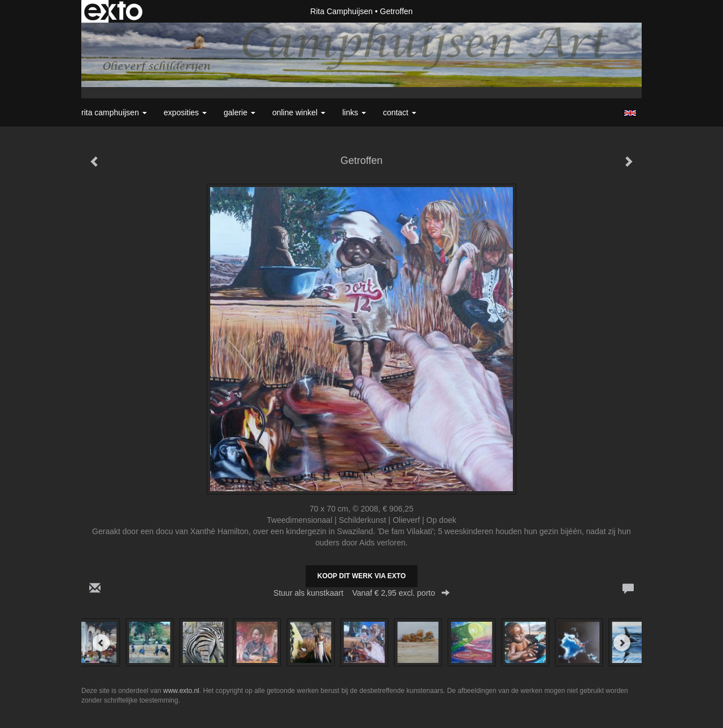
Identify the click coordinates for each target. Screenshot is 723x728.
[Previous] (101, 643)
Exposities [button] (185, 112)
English (630, 113)
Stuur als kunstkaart (361, 593)
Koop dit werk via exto (361, 576)
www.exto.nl (181, 691)
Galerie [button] (239, 112)
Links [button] (354, 112)
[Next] (622, 643)
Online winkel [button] (299, 112)
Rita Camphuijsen (341, 11)
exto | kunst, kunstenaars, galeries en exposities (113, 11)
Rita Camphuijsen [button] (114, 112)
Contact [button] (400, 112)
